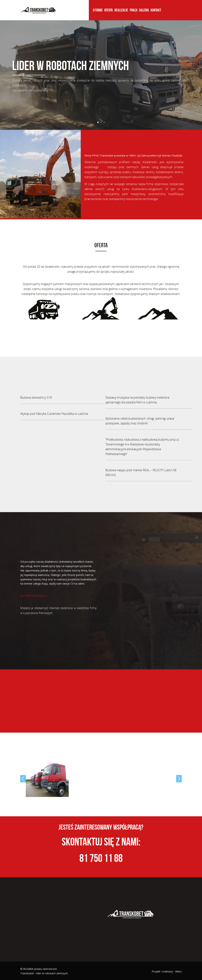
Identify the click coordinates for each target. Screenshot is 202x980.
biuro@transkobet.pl (34, 596)
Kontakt (156, 11)
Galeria (144, 11)
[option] (47, 780)
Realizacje (121, 11)
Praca (134, 11)
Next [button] (179, 779)
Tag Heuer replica (50, 222)
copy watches (29, 222)
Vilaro (178, 971)
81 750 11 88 (101, 858)
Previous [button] (23, 779)
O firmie (98, 11)
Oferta (109, 11)
